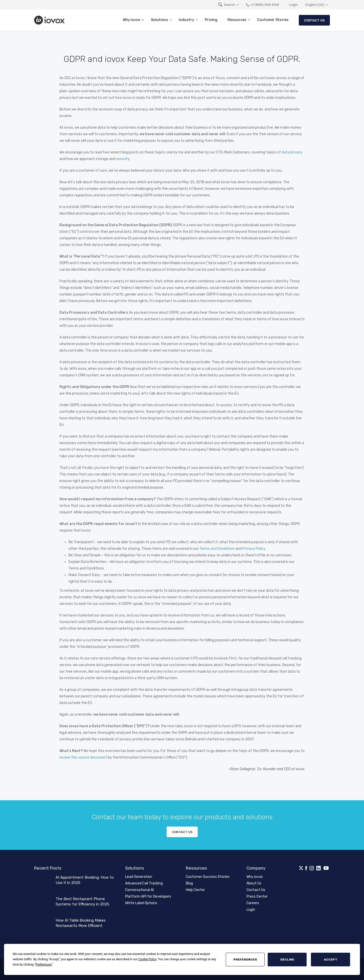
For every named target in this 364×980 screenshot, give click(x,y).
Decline (287, 960)
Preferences (245, 960)
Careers (253, 903)
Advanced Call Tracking (144, 883)
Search (226, 5)
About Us (254, 883)
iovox (50, 20)
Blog (189, 883)
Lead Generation (139, 877)
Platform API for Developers (148, 896)
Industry (186, 20)
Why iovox (132, 20)
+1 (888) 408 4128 (262, 5)
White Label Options (141, 903)
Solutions (160, 20)
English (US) (315, 5)
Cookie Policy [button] (147, 959)
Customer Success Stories (208, 877)
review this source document (83, 757)
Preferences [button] (43, 965)
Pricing (211, 20)
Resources (237, 20)
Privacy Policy (254, 549)
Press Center (257, 896)
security (123, 159)
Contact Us (314, 20)
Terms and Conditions (217, 549)
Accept (331, 960)
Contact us (182, 832)
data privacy (292, 152)
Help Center (195, 890)
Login (293, 5)
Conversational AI (139, 890)
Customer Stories (273, 20)
